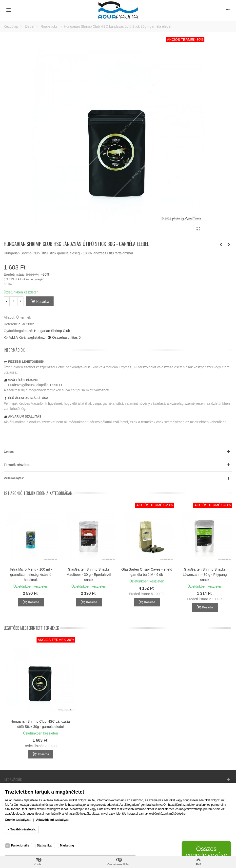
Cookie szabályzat (18, 820)
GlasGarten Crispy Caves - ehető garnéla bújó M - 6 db (147, 572)
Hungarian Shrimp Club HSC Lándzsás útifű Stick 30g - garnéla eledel (41, 724)
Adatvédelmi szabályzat (53, 820)
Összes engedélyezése (206, 852)
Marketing (67, 846)
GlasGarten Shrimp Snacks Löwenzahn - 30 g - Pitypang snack (205, 575)
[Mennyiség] (14, 301)
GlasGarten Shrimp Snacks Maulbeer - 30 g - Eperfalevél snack (89, 575)
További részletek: (23, 829)
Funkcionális (20, 846)
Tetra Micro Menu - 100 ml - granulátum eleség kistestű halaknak (31, 575)
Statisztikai (45, 846)
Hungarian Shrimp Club (52, 331)
